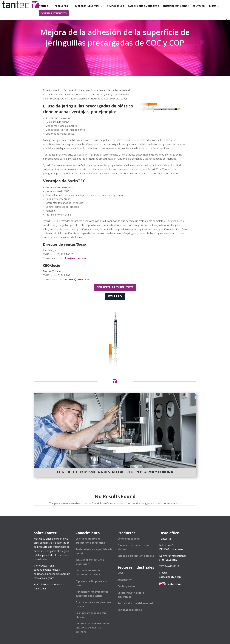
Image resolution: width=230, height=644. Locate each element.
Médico (122, 573)
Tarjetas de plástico (130, 610)
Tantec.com (170, 584)
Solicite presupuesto (115, 287)
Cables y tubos (126, 586)
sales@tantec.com (170, 577)
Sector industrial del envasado (136, 603)
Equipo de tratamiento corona (136, 556)
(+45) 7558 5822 (168, 560)
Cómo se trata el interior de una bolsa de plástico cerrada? (93, 628)
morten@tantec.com (78, 279)
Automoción (125, 580)
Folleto (115, 296)
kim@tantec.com (76, 258)
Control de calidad (129, 539)
